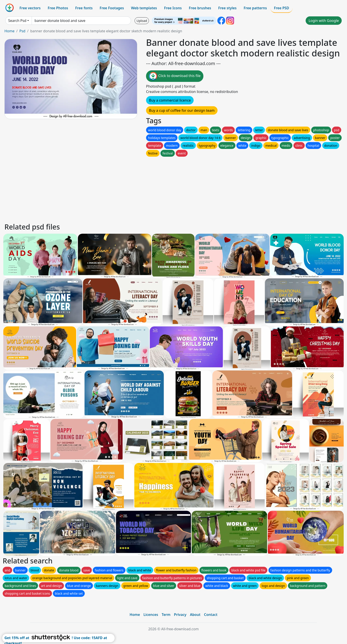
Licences (151, 615)
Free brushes (200, 8)
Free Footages (112, 8)
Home (10, 31)
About (195, 615)
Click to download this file (175, 76)
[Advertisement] (137, 189)
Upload (142, 21)
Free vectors (30, 8)
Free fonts (84, 8)
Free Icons (173, 8)
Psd (22, 31)
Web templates (144, 8)
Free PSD (281, 8)
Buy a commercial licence (170, 100)
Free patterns (255, 8)
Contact (211, 615)
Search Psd (17, 21)
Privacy (180, 615)
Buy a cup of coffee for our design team (182, 110)
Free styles (227, 8)
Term (166, 615)
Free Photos (58, 8)
